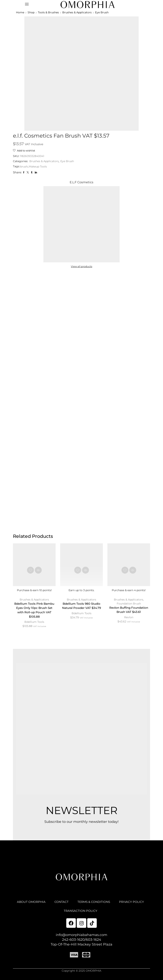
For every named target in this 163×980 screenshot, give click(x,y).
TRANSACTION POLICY (98, 913)
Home (20, 12)
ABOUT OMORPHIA (47, 904)
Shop (31, 12)
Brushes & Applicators (77, 12)
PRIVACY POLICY (59, 913)
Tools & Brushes (48, 12)
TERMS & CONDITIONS (112, 904)
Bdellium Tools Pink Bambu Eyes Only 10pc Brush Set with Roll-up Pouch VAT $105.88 (34, 611)
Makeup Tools (38, 167)
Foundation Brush (129, 604)
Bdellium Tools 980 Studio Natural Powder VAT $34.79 (82, 607)
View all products (82, 267)
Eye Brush (102, 12)
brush (24, 167)
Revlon (129, 618)
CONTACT (78, 904)
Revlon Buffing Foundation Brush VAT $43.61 (129, 611)
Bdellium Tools (34, 623)
